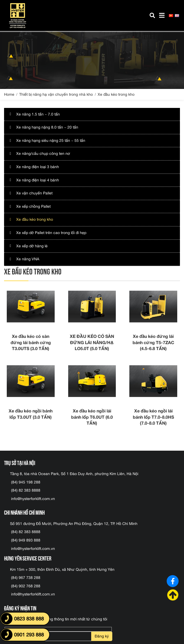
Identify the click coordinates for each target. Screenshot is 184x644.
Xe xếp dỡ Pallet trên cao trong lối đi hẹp (51, 233)
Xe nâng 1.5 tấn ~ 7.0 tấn (38, 114)
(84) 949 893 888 (26, 540)
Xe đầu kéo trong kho (35, 219)
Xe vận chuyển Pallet (34, 193)
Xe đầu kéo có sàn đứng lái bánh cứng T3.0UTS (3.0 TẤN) (31, 342)
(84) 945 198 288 (26, 482)
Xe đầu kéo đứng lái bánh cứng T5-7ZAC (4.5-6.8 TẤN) (153, 342)
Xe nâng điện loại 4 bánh (38, 180)
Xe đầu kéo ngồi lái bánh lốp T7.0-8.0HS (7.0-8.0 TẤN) (153, 417)
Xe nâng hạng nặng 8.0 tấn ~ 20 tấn (47, 127)
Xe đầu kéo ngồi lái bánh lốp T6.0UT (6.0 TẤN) (92, 417)
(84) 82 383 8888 (26, 490)
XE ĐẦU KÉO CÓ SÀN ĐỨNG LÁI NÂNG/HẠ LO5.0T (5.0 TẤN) (92, 342)
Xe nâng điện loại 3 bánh (38, 167)
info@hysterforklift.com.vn (33, 499)
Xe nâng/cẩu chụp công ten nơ (43, 153)
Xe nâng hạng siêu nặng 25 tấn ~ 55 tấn (51, 140)
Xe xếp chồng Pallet (33, 206)
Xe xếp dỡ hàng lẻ (32, 246)
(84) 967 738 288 (26, 578)
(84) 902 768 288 (26, 586)
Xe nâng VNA (28, 259)
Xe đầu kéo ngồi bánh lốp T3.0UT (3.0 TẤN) (31, 414)
